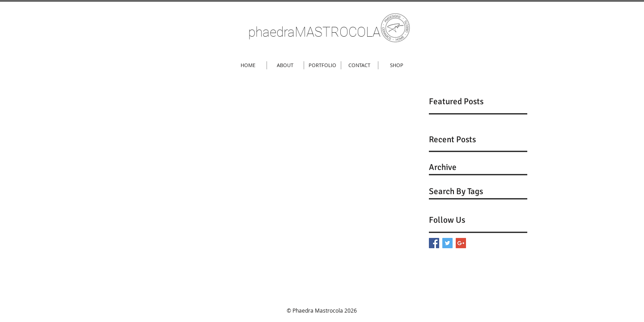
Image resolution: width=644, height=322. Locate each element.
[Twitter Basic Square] (447, 243)
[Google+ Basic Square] (461, 243)
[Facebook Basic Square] (434, 243)
